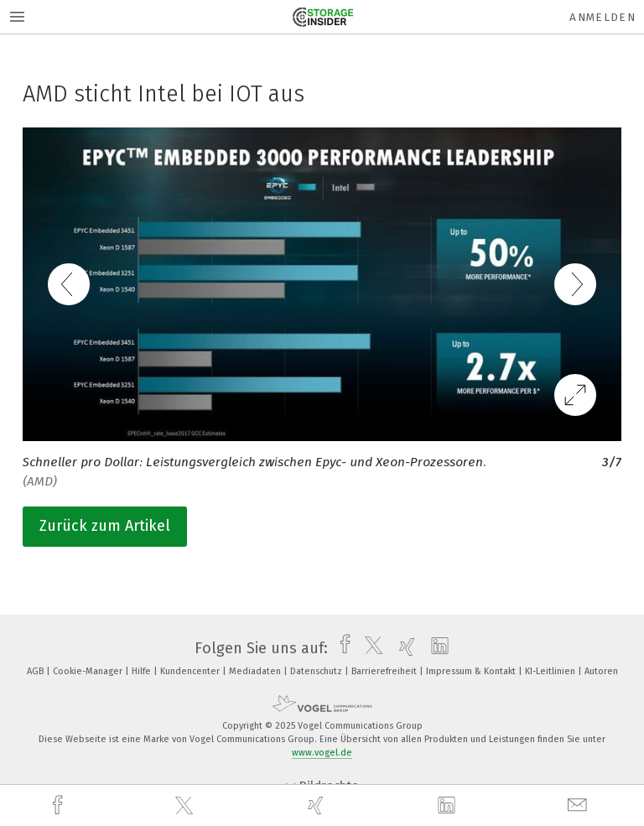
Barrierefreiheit (385, 671)
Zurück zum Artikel (105, 526)
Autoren (601, 671)
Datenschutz (317, 671)
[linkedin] (449, 806)
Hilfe (143, 671)
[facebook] (60, 805)
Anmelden (602, 17)
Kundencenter (191, 671)
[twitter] (186, 806)
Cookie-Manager (89, 671)
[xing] (318, 805)
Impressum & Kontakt (472, 671)
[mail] (579, 805)
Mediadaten (256, 671)
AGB (36, 671)
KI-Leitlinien (551, 671)
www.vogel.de (322, 753)
